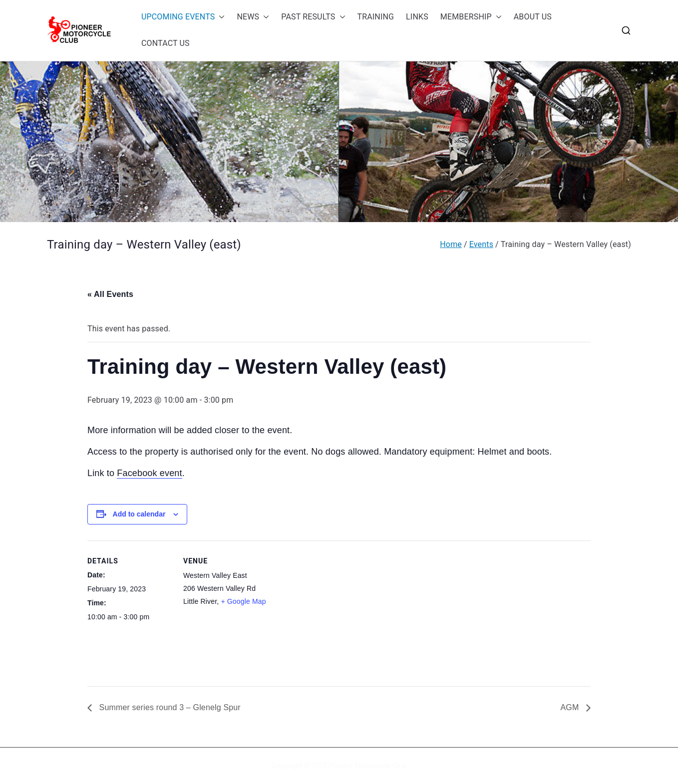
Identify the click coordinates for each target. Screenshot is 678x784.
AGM (571, 707)
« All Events (110, 294)
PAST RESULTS (313, 17)
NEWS (253, 17)
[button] (220, 17)
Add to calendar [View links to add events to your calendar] (139, 514)
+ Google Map (243, 601)
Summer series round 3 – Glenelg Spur (169, 707)
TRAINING (376, 17)
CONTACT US (166, 43)
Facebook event (149, 473)
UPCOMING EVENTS (183, 17)
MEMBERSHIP (471, 17)
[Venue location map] (332, 610)
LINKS (417, 17)
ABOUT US (533, 17)
